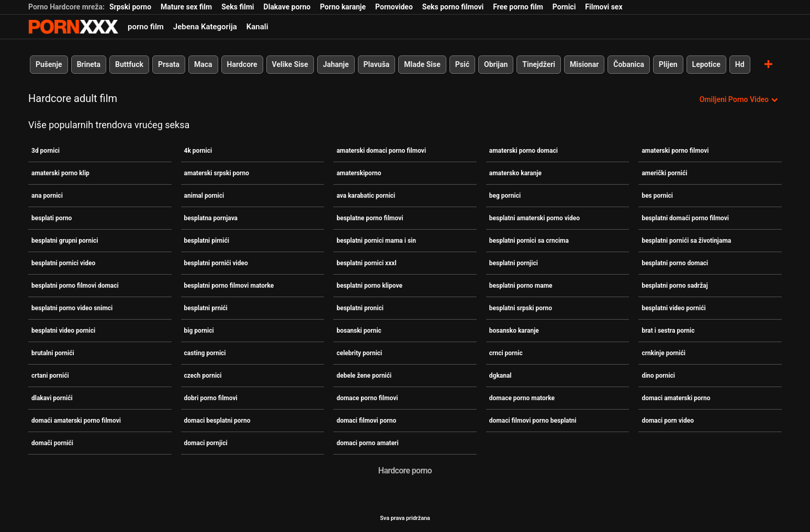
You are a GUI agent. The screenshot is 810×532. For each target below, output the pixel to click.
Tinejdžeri (539, 64)
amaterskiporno (359, 173)
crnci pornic (506, 353)
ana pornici (47, 196)
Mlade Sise (422, 64)
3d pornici (46, 151)
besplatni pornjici (514, 263)
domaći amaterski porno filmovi (76, 421)
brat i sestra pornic (668, 331)
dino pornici (658, 376)
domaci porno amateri (368, 443)
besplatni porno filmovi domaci (75, 286)
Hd (740, 64)
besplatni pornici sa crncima (529, 241)
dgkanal (500, 376)
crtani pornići (50, 376)
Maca (203, 64)
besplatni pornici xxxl (366, 263)
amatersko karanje (515, 173)
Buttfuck (129, 64)
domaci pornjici (206, 443)
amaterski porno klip (60, 173)
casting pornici (205, 353)
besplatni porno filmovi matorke (229, 286)
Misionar (584, 64)
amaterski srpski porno (217, 173)
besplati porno (52, 218)
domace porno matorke (522, 398)
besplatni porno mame (521, 286)
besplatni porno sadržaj (674, 286)
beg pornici (505, 196)
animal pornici (204, 196)
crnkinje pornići (663, 353)
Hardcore (242, 64)
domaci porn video (668, 421)
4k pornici (198, 151)
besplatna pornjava (211, 218)
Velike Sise (290, 64)
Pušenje (49, 64)
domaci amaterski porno (676, 398)
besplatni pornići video (216, 263)
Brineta (89, 64)
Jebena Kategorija (205, 27)
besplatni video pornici (63, 331)
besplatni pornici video (63, 263)
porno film (146, 27)
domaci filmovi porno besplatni (533, 421)
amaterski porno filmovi (675, 151)
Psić (462, 64)
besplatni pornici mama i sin (376, 241)
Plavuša (377, 64)
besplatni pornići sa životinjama (686, 241)
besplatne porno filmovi (370, 218)
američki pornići (664, 173)
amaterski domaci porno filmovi (381, 151)
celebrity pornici (359, 353)
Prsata (169, 64)
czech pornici (203, 376)
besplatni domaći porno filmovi (685, 218)
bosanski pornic (359, 331)
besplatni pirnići (207, 241)
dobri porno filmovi (211, 398)
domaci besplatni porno (217, 421)
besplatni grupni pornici (65, 241)
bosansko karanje (514, 331)
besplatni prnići (206, 308)
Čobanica (629, 64)
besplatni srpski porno (521, 308)
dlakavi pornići (52, 398)
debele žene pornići (364, 376)
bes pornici (657, 196)
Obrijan (496, 64)
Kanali (257, 27)
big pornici (199, 331)
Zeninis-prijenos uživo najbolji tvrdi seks (73, 27)
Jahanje (336, 64)
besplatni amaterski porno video (535, 218)
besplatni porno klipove (369, 286)
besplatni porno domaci (675, 263)
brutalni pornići (53, 353)
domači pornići (52, 443)
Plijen (668, 64)
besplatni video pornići (673, 308)
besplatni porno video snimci (72, 308)
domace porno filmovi (367, 398)
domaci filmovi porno (366, 421)
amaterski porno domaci (524, 151)
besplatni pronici (360, 308)
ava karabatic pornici (366, 196)
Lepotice (706, 64)
